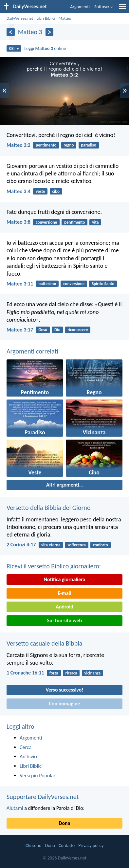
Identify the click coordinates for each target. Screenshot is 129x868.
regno (69, 145)
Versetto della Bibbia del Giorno (48, 508)
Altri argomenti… (64, 485)
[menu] (122, 9)
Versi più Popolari (38, 776)
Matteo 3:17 (20, 330)
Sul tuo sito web (64, 620)
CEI (14, 48)
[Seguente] (50, 32)
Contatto (67, 845)
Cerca (26, 747)
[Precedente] (11, 32)
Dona (64, 823)
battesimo (47, 284)
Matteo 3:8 (18, 222)
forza (54, 673)
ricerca (71, 673)
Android (64, 607)
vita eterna (51, 545)
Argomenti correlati (32, 351)
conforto (101, 545)
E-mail (64, 593)
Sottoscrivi (104, 7)
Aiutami (15, 808)
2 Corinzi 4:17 (21, 545)
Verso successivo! (64, 690)
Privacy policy (91, 845)
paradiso (89, 145)
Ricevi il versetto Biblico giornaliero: (54, 566)
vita (95, 222)
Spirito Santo (103, 284)
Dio (57, 330)
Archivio (28, 756)
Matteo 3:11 (20, 284)
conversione (46, 222)
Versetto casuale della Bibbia (44, 643)
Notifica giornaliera (65, 579)
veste (40, 191)
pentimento (46, 145)
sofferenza (77, 545)
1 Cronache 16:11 (25, 673)
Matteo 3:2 (18, 145)
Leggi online (45, 48)
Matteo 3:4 (18, 191)
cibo (56, 191)
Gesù (43, 330)
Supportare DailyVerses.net (43, 797)
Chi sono (34, 845)
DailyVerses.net (20, 18)
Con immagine (64, 704)
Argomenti (80, 7)
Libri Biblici (46, 18)
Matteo (65, 18)
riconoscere (78, 330)
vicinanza (92, 673)
